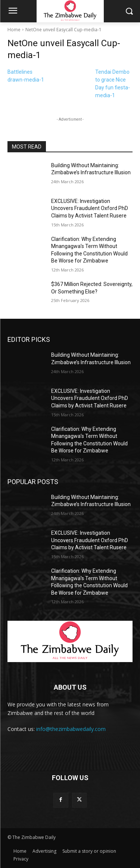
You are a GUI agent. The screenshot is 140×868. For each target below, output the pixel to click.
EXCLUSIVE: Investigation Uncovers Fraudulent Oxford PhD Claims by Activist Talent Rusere (90, 208)
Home (14, 30)
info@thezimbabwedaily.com (71, 729)
